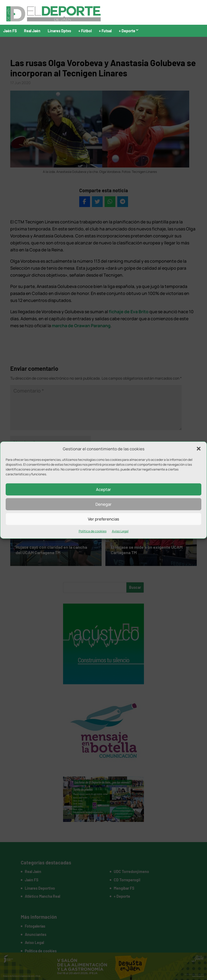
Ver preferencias (103, 519)
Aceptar (103, 489)
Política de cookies (93, 531)
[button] (199, 449)
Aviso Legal (120, 531)
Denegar (103, 504)
